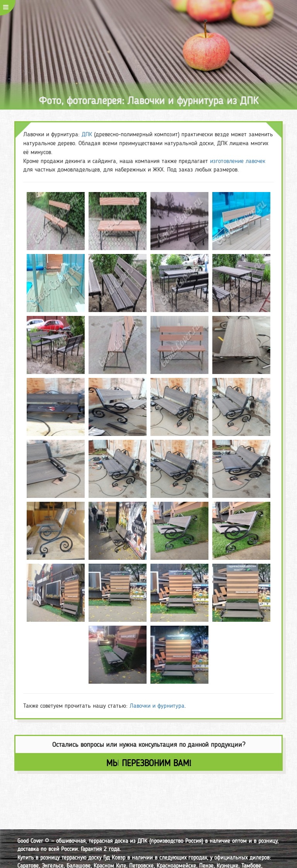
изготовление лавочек (238, 161)
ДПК (87, 134)
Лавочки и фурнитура (157, 706)
